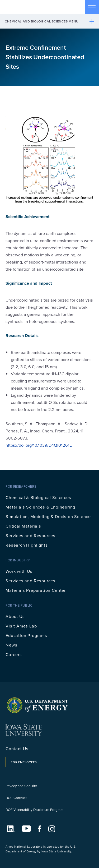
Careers (14, 654)
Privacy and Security (21, 786)
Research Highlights (27, 545)
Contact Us (17, 748)
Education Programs (26, 635)
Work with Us (19, 571)
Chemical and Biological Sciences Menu (42, 21)
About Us (15, 616)
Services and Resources (30, 535)
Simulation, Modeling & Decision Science (48, 516)
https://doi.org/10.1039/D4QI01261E (39, 445)
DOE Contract (16, 798)
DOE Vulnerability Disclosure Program (34, 809)
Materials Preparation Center (36, 590)
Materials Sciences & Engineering (40, 507)
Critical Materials (23, 526)
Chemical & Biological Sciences (38, 497)
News (11, 645)
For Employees (24, 762)
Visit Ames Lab (21, 626)
